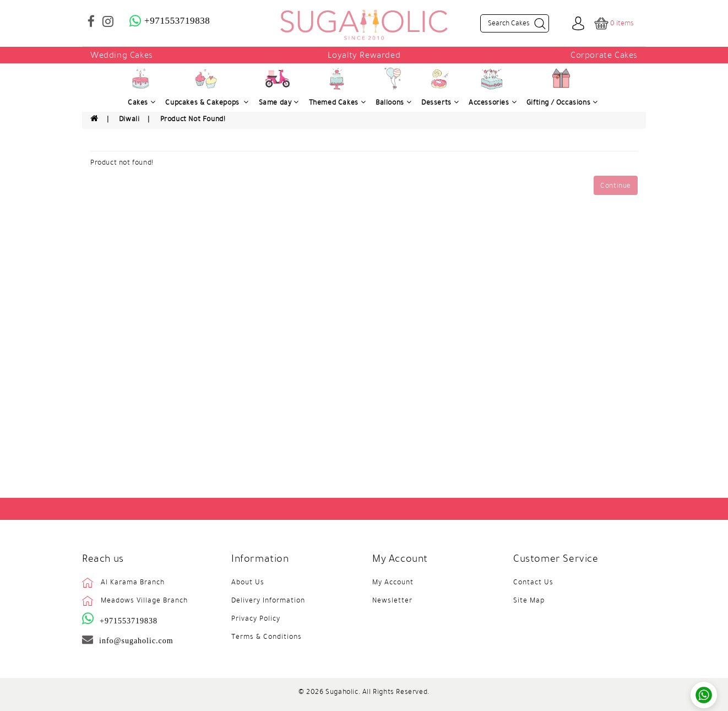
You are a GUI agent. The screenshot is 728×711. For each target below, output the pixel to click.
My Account (393, 582)
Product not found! (193, 119)
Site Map (529, 600)
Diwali (129, 119)
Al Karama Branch (133, 582)
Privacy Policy (256, 618)
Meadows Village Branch (144, 600)
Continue (616, 186)
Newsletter (392, 600)
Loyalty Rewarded (364, 55)
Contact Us (533, 582)
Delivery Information (268, 600)
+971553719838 (129, 621)
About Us (248, 582)
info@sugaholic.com (136, 641)
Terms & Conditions (267, 637)
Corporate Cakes (604, 55)
